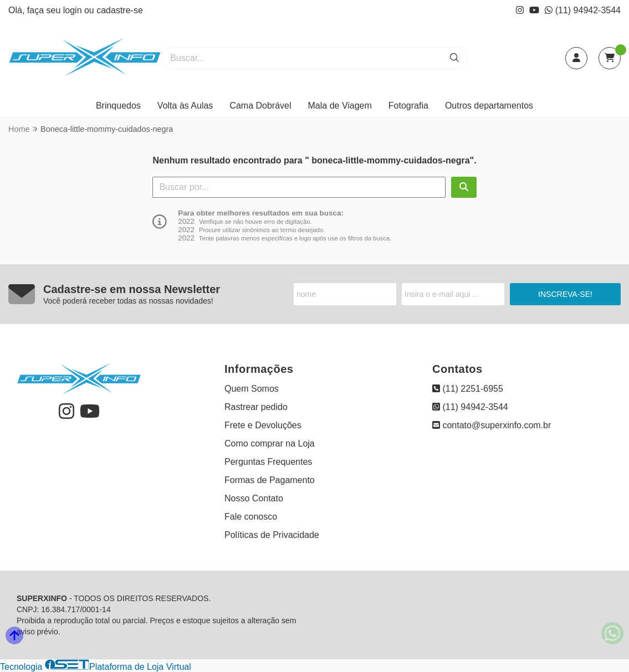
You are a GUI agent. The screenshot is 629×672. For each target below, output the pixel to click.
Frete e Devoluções (263, 425)
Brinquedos (118, 106)
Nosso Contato (254, 498)
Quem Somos (252, 389)
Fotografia (408, 106)
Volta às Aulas (185, 106)
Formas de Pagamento (270, 480)
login (74, 10)
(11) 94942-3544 (583, 10)
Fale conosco (251, 517)
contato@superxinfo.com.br (492, 425)
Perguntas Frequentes (268, 462)
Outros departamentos (489, 106)
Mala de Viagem (340, 106)
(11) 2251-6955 (468, 389)
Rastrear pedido (256, 407)
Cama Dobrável (260, 106)
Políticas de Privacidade (272, 535)
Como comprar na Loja (270, 443)
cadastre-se (120, 10)
